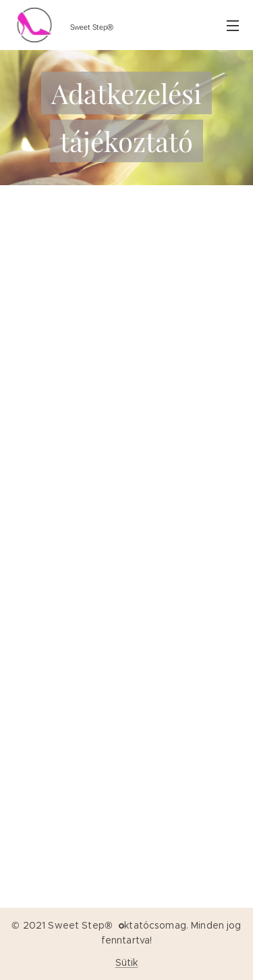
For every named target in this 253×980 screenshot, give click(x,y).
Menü (233, 26)
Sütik (127, 962)
